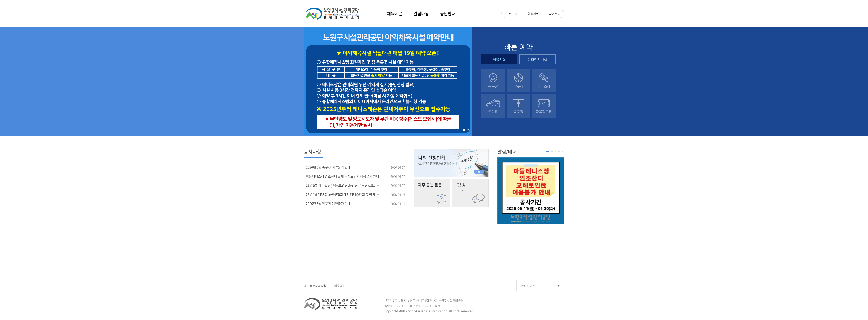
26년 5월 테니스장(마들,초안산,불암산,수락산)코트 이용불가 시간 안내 (344, 185)
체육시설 (395, 14)
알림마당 (421, 14)
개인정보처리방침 (315, 286)
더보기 (403, 152)
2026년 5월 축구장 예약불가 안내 (328, 167)
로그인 (511, 14)
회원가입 (531, 14)
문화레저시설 (538, 59)
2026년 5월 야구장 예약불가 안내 (328, 204)
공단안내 (448, 14)
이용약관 (340, 286)
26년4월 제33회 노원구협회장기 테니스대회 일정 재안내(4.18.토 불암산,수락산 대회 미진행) (344, 194)
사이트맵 (553, 14)
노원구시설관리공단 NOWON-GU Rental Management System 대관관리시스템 (332, 14)
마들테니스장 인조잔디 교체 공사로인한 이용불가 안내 (343, 176)
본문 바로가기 (0, 0)
